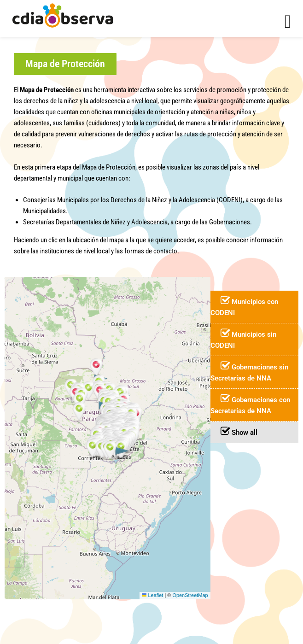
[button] (65, 64)
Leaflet (153, 595)
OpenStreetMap (190, 595)
